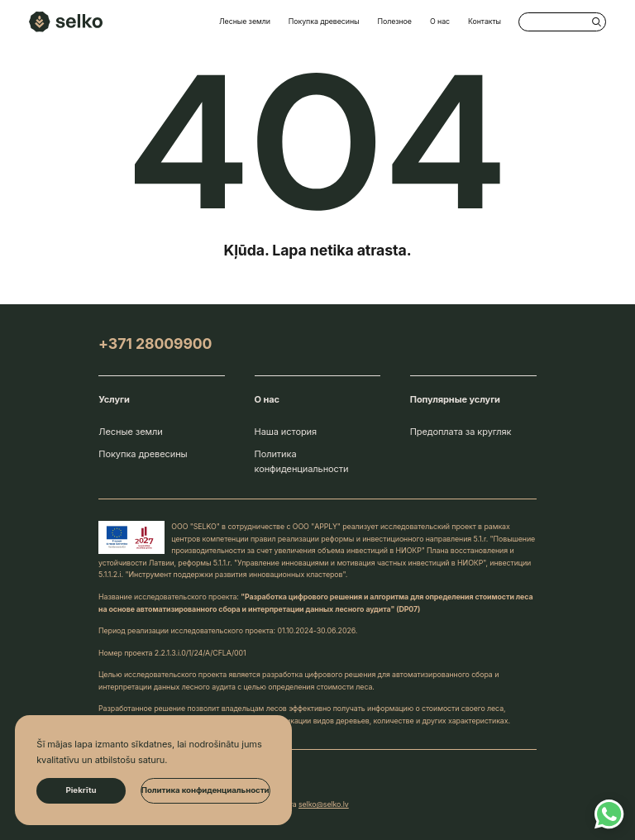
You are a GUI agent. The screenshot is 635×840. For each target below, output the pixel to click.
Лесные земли (245, 21)
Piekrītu (81, 790)
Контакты (485, 21)
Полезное (395, 21)
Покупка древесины (324, 21)
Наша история (286, 432)
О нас (440, 21)
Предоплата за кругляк (461, 432)
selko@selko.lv (324, 804)
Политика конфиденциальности (302, 461)
